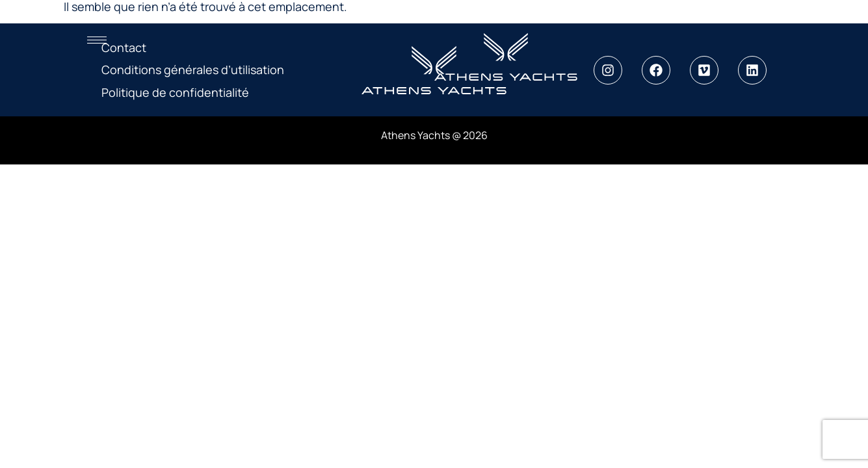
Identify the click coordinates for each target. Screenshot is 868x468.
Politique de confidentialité (175, 92)
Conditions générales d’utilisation (193, 70)
